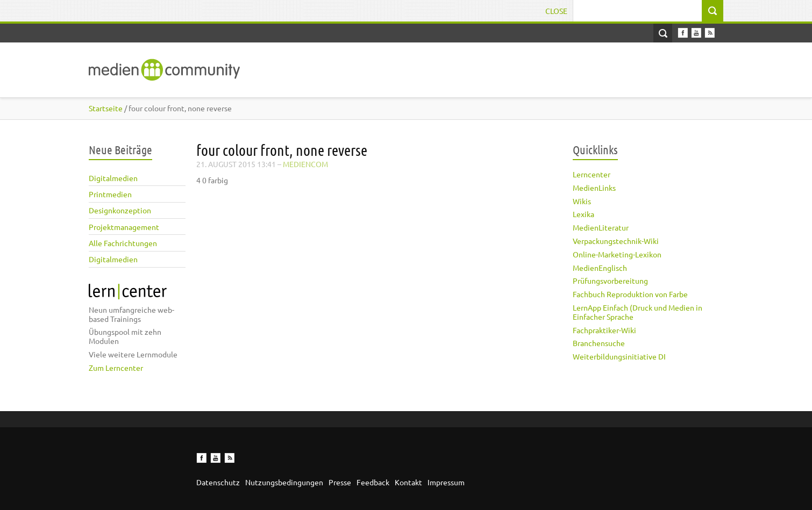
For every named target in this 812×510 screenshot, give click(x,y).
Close (556, 11)
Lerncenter (592, 174)
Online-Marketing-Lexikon (617, 254)
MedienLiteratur (601, 227)
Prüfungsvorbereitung (610, 281)
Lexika (583, 214)
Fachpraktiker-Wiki (604, 330)
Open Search (663, 33)
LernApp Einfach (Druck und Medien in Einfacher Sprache (638, 312)
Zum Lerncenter (116, 368)
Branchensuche (599, 343)
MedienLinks (594, 188)
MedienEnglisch (600, 268)
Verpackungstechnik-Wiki (616, 241)
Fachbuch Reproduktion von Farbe (630, 294)
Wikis (582, 201)
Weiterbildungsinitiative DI (619, 356)
